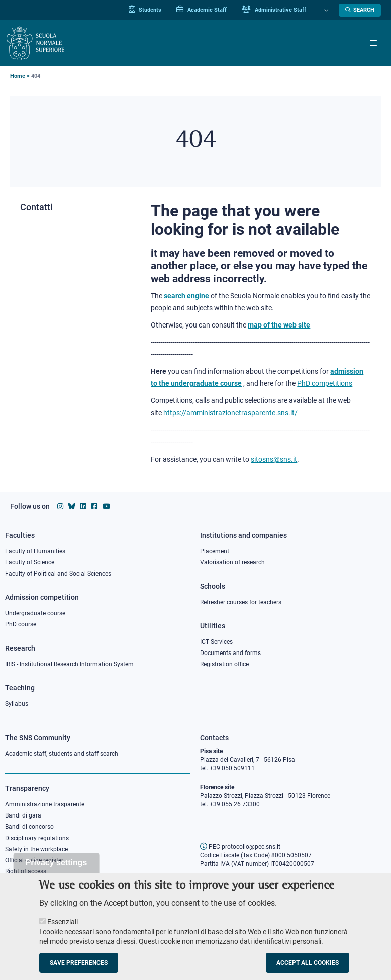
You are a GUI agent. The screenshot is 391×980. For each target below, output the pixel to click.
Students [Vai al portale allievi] (145, 10)
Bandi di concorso (29, 827)
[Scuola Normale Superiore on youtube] (107, 506)
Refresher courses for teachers (241, 602)
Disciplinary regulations (37, 838)
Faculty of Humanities (35, 551)
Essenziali (63, 932)
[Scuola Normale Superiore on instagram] (60, 506)
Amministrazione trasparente (45, 804)
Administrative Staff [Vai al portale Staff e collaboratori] (274, 10)
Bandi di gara (23, 815)
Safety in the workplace (36, 849)
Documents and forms (230, 653)
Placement (215, 551)
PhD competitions (325, 383)
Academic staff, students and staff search (62, 754)
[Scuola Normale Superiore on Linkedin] (83, 506)
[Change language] (325, 10)
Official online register (34, 860)
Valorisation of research (232, 562)
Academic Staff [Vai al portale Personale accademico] (202, 10)
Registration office (224, 664)
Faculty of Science (30, 562)
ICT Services (216, 642)
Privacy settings (57, 873)
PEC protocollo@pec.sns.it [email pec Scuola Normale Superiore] (240, 847)
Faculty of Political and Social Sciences (58, 574)
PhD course (21, 624)
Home (18, 76)
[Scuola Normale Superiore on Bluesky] (72, 506)
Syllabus (17, 704)
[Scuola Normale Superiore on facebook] (94, 506)
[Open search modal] (360, 10)
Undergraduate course (35, 613)
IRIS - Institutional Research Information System (69, 664)
